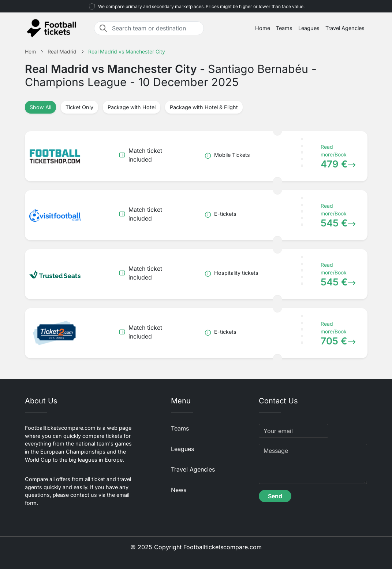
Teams (284, 28)
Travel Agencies (345, 28)
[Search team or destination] (156, 28)
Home (263, 28)
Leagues (309, 28)
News (179, 490)
